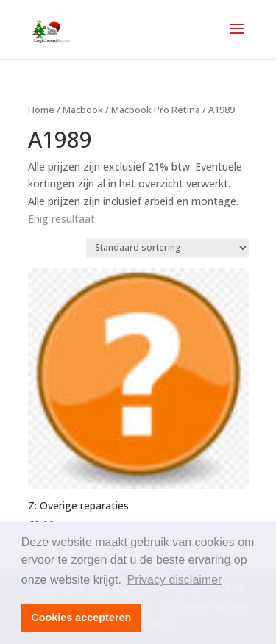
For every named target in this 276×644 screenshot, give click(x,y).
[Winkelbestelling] (167, 248)
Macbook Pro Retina (156, 110)
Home (41, 110)
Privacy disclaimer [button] (175, 580)
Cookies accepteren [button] (81, 618)
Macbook (83, 110)
